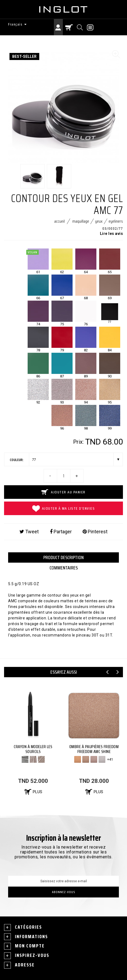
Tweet (29, 532)
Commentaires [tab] (64, 568)
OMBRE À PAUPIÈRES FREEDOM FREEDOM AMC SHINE (94, 749)
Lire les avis (112, 234)
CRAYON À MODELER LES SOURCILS (33, 749)
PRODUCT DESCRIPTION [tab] (63, 557)
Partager (61, 532)
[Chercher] (80, 27)
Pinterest (95, 532)
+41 (110, 759)
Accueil (59, 221)
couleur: (17, 460)
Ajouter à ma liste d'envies (64, 509)
